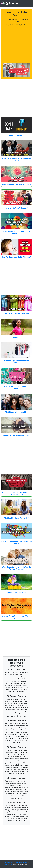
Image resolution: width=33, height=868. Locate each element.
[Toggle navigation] (29, 4)
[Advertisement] (16, 43)
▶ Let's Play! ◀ (16, 71)
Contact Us (9, 865)
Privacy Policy (9, 862)
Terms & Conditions (21, 862)
